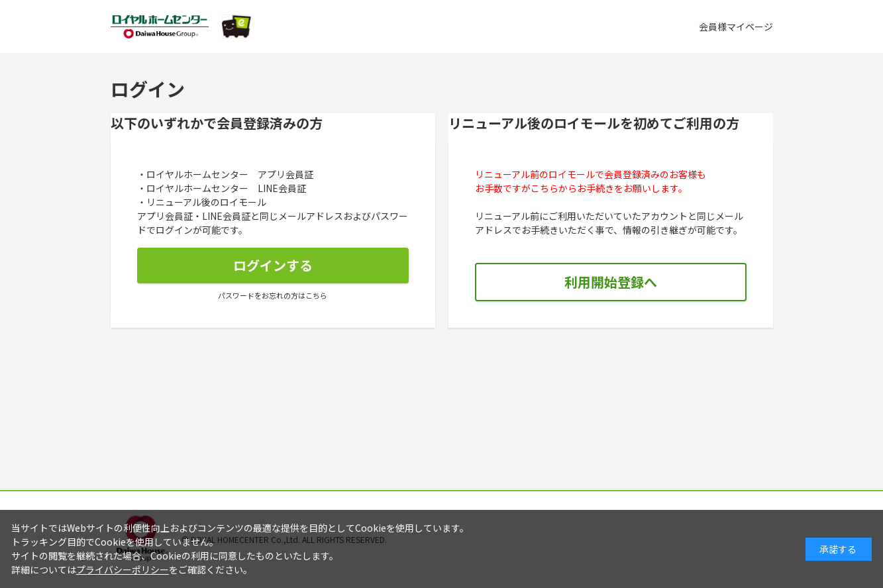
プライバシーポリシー (123, 569)
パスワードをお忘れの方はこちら (273, 295)
